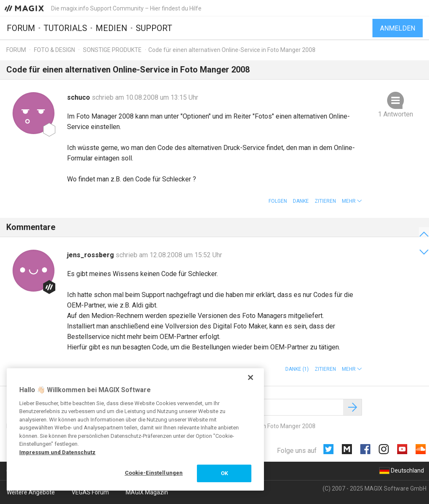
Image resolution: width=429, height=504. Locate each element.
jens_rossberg (91, 255)
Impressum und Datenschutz (57, 452)
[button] (352, 201)
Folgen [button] (278, 201)
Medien (111, 28)
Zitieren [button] (325, 201)
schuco (79, 97)
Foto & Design (54, 50)
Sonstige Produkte (112, 50)
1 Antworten (395, 114)
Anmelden (398, 28)
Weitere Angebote (31, 492)
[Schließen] (251, 377)
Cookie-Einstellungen (154, 473)
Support (154, 28)
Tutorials (65, 28)
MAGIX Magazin (147, 492)
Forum (21, 28)
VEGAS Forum (90, 492)
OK (224, 473)
